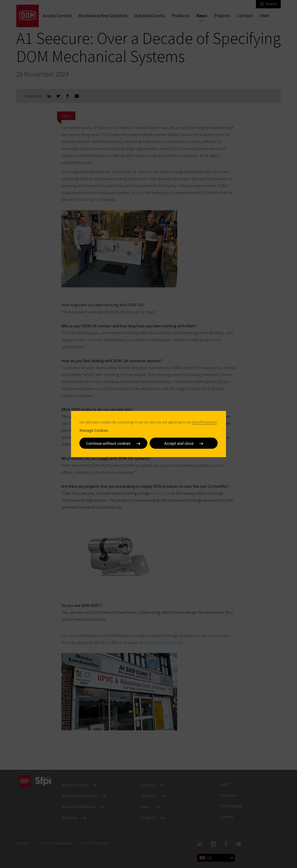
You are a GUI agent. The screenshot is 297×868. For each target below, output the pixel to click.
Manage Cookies (94, 430)
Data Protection (205, 422)
